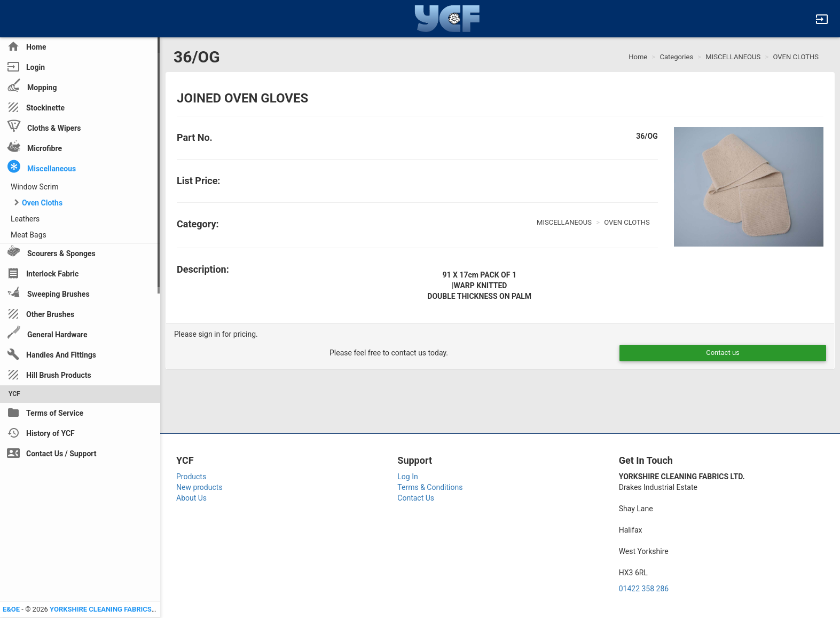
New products (199, 487)
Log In (407, 477)
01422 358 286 (644, 589)
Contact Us (416, 498)
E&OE (11, 609)
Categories (677, 57)
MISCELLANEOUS (733, 57)
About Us (191, 498)
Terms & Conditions (430, 487)
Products (191, 477)
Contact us (723, 352)
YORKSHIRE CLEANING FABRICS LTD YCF (115, 609)
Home (638, 57)
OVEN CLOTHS (796, 57)
